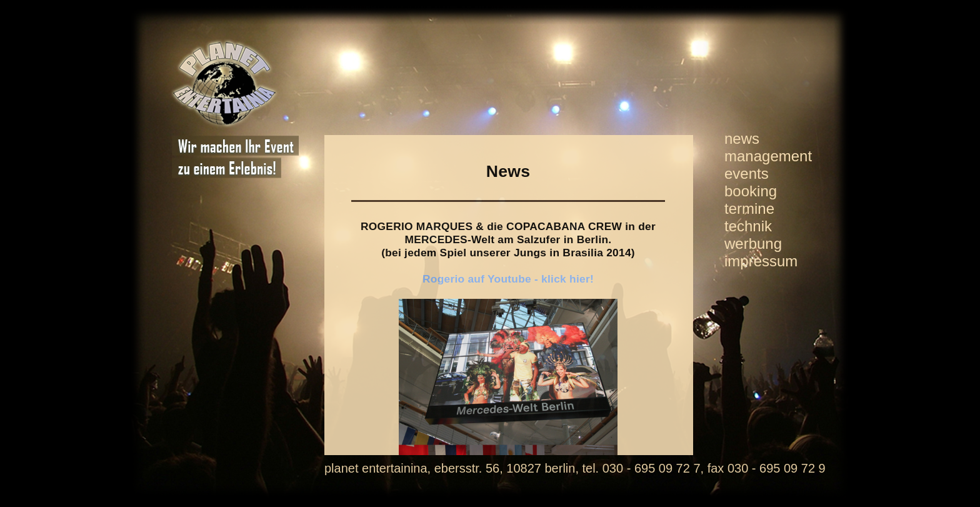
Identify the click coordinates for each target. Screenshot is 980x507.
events (747, 173)
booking (751, 191)
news (742, 138)
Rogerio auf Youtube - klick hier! (508, 279)
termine (749, 208)
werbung (753, 243)
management (768, 156)
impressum (761, 261)
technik (748, 226)
